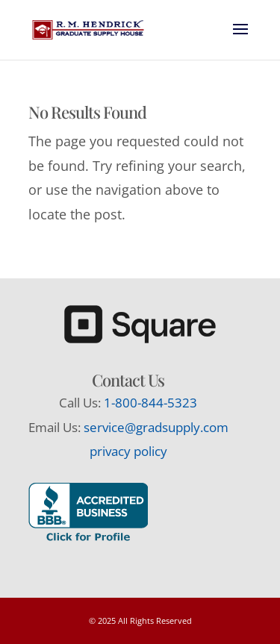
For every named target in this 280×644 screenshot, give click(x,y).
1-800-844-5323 (150, 403)
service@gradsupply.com (156, 427)
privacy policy (128, 451)
